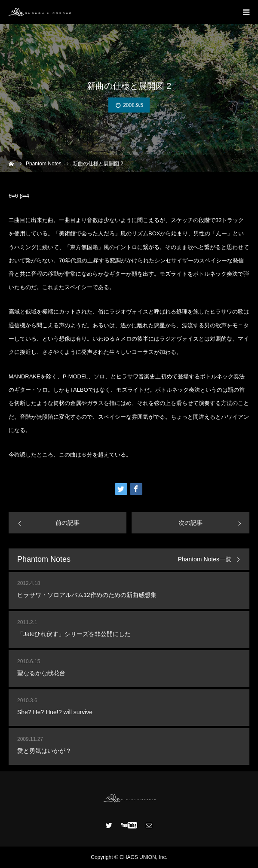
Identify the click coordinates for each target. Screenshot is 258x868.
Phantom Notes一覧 (205, 559)
